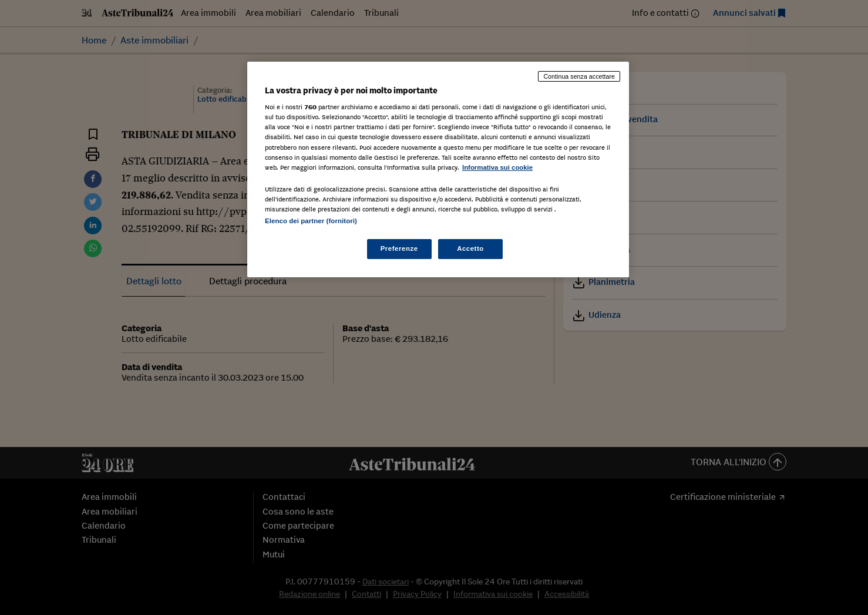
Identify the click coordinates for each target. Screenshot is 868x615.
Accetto (470, 248)
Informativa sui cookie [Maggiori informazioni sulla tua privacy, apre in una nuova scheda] (497, 167)
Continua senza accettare (579, 76)
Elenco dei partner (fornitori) (311, 221)
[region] (438, 169)
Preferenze (399, 248)
